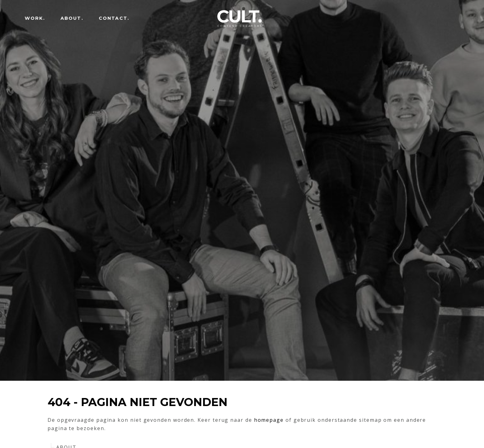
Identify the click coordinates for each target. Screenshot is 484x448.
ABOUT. (72, 18)
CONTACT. (114, 18)
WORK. (35, 18)
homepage (269, 420)
